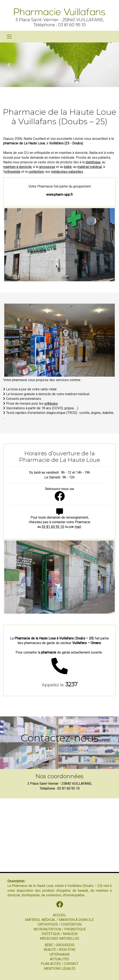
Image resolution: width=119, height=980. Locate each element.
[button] (9, 65)
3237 (60, 684)
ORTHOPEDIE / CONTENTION (60, 924)
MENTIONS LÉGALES (60, 969)
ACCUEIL (59, 915)
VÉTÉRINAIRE (59, 954)
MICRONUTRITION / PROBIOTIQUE (60, 929)
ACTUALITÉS (59, 959)
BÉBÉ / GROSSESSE (60, 945)
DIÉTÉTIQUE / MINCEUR (59, 934)
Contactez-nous (60, 738)
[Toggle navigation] (9, 37)
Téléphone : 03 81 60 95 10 (60, 25)
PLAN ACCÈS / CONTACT (60, 964)
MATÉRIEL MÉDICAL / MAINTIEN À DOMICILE (59, 920)
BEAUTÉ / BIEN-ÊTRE (60, 950)
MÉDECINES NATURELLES (59, 938)
